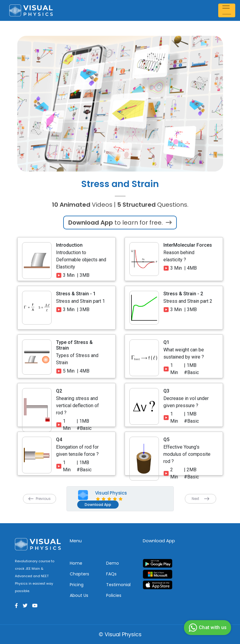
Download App (98, 505)
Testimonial (118, 585)
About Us (79, 595)
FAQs (111, 574)
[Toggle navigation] (227, 10)
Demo (113, 563)
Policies (114, 595)
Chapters (79, 574)
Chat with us (207, 628)
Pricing (77, 585)
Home (76, 563)
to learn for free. (120, 223)
